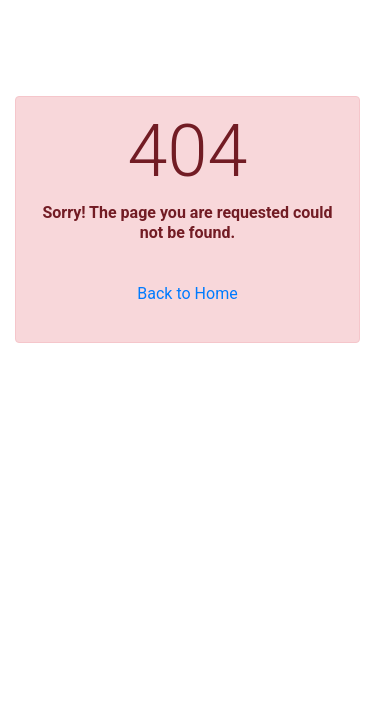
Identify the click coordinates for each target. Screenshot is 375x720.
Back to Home (187, 293)
